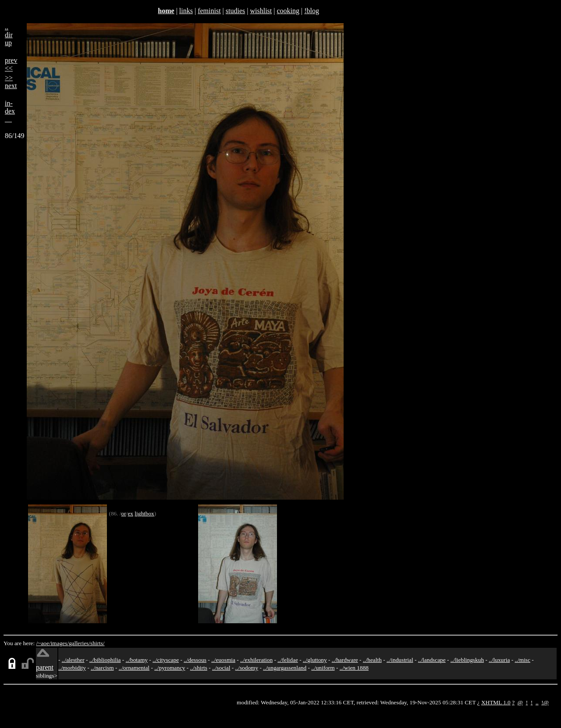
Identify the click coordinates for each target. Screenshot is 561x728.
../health (372, 660)
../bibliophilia (105, 660)
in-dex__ (10, 111)
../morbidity (72, 668)
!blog (312, 11)
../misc (522, 660)
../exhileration (256, 660)
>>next (11, 82)
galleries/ (80, 643)
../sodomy (247, 668)
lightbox (144, 513)
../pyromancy (170, 668)
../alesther (73, 660)
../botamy (137, 660)
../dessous (195, 660)
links (186, 11)
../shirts (199, 668)
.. (537, 702)
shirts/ (98, 643)
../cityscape (166, 660)
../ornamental (134, 668)
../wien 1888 (354, 668)
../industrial (400, 660)
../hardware (345, 660)
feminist (209, 11)
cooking (288, 11)
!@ (545, 702)
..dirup (9, 35)
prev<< (11, 64)
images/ (60, 643)
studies (235, 11)
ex (130, 513)
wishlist (261, 11)
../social (221, 668)
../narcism (102, 668)
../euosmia (223, 660)
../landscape (432, 660)
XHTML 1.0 (496, 702)
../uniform (323, 668)
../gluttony (315, 660)
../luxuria (499, 660)
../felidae (288, 660)
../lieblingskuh (467, 660)
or (124, 513)
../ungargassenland (285, 668)
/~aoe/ (44, 643)
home (166, 11)
